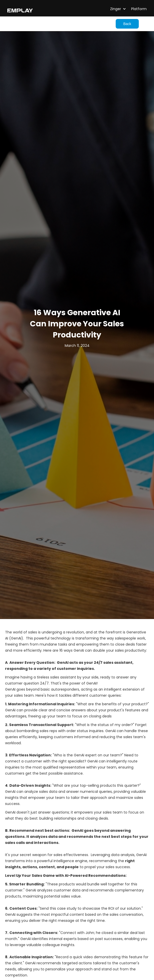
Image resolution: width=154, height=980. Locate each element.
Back (127, 24)
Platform (139, 9)
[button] (114, 9)
